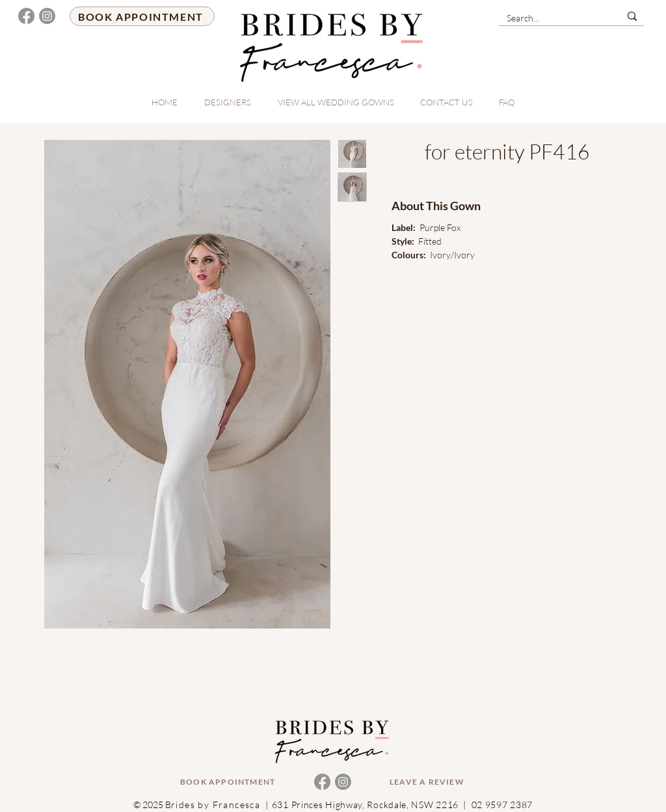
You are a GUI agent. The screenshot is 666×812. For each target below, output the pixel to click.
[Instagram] (47, 16)
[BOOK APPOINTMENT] (142, 16)
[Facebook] (26, 16)
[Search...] (550, 18)
